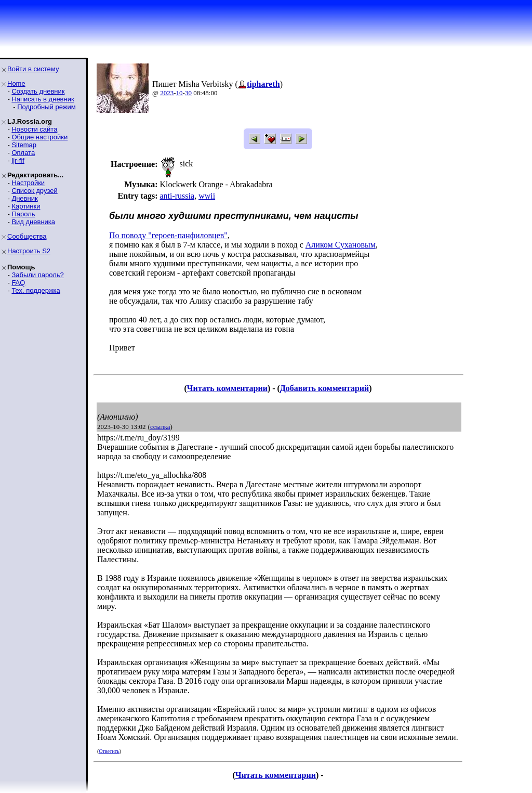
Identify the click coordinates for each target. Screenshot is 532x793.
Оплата (23, 153)
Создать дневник (38, 91)
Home (16, 83)
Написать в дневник (43, 99)
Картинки (26, 206)
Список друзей (34, 191)
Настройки (28, 183)
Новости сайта (34, 129)
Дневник (24, 198)
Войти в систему (33, 69)
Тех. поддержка (36, 290)
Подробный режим (46, 107)
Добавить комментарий (324, 388)
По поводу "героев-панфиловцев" (168, 235)
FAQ (18, 283)
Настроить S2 (29, 251)
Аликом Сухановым (341, 245)
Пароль (23, 214)
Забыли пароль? (37, 275)
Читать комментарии (227, 388)
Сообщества (27, 236)
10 (179, 93)
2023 (167, 93)
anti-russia (177, 196)
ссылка (160, 427)
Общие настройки (39, 137)
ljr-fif (18, 160)
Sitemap (24, 145)
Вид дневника (33, 222)
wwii (207, 196)
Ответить (109, 751)
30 (188, 93)
